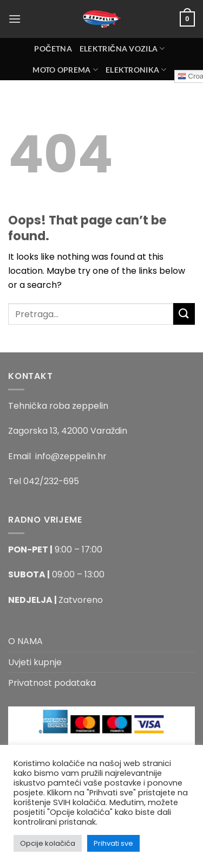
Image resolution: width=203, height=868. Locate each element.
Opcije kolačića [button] (48, 843)
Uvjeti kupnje (35, 662)
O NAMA (25, 641)
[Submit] (184, 314)
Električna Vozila (122, 49)
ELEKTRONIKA (136, 70)
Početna (53, 49)
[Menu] (15, 19)
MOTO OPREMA (65, 70)
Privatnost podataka (52, 683)
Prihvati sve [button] (113, 843)
